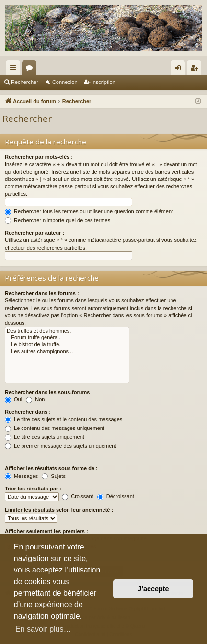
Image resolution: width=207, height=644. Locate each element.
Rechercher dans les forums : (42, 293)
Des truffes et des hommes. (67, 331)
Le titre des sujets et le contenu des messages (63, 419)
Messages (21, 476)
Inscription (103, 82)
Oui (13, 399)
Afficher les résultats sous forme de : (51, 468)
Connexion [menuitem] (180, 70)
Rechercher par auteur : (34, 233)
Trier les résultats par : (33, 489)
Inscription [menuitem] (196, 70)
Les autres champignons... (67, 352)
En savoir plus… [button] (43, 629)
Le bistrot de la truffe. (67, 345)
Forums (31, 70)
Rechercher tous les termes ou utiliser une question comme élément (89, 211)
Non (35, 399)
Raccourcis (15, 70)
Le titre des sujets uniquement (45, 437)
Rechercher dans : (28, 412)
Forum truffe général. (67, 338)
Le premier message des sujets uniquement (60, 446)
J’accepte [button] (153, 589)
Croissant (78, 496)
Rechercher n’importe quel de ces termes (57, 220)
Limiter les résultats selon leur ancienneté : (59, 510)
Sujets (54, 476)
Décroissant (116, 496)
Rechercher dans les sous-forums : (49, 392)
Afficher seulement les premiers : (46, 531)
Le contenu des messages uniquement (55, 428)
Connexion (65, 82)
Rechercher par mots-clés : (39, 157)
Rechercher (25, 82)
